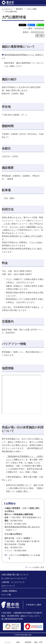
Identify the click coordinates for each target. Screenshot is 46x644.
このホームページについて (15, 578)
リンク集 (7, 595)
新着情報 (28, 642)
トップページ (7, 9)
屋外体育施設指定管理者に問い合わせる (22, 527)
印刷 (41, 36)
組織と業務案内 (10, 591)
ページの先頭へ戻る (36, 567)
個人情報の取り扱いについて (16, 575)
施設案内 (19, 9)
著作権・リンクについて (14, 582)
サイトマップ (9, 586)
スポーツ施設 (32, 9)
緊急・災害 (38, 642)
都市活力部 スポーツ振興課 (17, 538)
